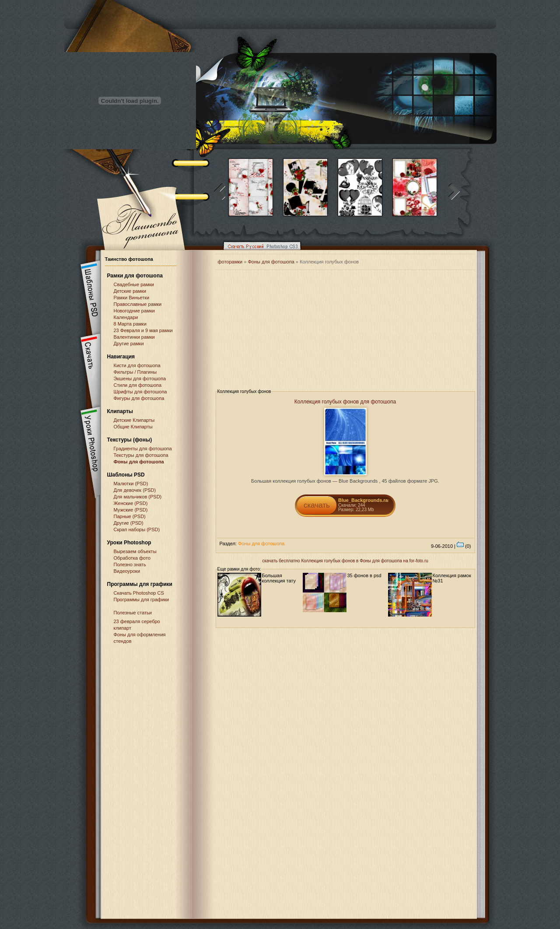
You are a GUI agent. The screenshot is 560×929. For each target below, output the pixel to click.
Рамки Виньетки (132, 298)
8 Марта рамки (130, 324)
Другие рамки (129, 344)
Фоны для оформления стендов (140, 638)
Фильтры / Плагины (135, 372)
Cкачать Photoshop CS (139, 593)
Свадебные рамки (134, 284)
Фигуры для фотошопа (139, 398)
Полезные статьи (133, 613)
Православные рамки (138, 304)
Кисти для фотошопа (137, 365)
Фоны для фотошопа (139, 462)
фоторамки (230, 262)
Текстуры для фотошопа (141, 455)
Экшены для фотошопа (140, 379)
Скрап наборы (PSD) (137, 529)
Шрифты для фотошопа (140, 392)
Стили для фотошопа (138, 385)
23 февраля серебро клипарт (137, 625)
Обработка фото (132, 558)
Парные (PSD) (130, 516)
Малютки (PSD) (131, 484)
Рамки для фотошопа (135, 276)
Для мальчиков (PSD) (138, 497)
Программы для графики (142, 599)
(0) (464, 546)
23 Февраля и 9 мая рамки (143, 330)
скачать (317, 505)
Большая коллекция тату (279, 578)
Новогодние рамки (134, 311)
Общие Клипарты (133, 427)
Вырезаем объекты (135, 551)
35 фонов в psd (364, 575)
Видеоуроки (127, 571)
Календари (126, 317)
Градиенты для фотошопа (143, 449)
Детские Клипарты (134, 420)
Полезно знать (130, 564)
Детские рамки (130, 291)
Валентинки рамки (134, 337)
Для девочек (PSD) (135, 490)
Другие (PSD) (129, 523)
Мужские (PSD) (131, 510)
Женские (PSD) (131, 503)
